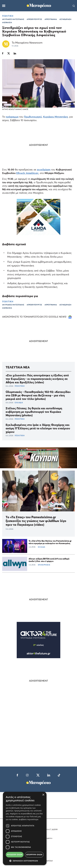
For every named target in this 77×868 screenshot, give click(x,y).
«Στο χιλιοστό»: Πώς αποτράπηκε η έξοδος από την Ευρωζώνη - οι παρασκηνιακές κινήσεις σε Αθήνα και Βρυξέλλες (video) (37, 379)
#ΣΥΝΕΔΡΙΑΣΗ (65, 19)
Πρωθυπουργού (33, 117)
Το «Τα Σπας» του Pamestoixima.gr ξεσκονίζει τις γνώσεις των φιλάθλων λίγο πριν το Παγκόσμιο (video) (36, 521)
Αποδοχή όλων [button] (15, 855)
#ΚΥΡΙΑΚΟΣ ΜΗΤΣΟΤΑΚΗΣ (13, 19)
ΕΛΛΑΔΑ (19, 402)
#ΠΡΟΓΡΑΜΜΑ (51, 19)
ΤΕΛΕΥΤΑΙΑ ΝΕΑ (18, 367)
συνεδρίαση (44, 170)
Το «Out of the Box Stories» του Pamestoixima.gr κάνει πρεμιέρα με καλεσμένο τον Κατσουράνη (50, 542)
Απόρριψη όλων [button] (34, 855)
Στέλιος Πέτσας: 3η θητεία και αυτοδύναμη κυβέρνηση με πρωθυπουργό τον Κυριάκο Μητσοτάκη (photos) (34, 412)
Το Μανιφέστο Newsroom (27, 43)
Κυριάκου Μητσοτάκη (55, 117)
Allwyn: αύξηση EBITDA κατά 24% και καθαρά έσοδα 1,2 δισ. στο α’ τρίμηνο (49, 560)
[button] (25, 861)
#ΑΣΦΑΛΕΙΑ (7, 22)
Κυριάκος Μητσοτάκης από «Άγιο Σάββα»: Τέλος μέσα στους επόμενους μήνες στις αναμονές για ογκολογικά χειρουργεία (38, 274)
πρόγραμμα (12, 117)
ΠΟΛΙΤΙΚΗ (8, 16)
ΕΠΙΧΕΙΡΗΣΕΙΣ (44, 565)
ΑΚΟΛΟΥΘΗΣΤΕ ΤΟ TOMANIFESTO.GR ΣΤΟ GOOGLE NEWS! (37, 317)
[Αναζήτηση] (74, 6)
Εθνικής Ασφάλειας (27, 173)
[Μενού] (4, 6)
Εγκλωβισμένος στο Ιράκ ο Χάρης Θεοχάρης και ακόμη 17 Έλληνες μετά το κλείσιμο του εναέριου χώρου (38, 428)
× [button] (43, 795)
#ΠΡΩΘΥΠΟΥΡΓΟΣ (34, 19)
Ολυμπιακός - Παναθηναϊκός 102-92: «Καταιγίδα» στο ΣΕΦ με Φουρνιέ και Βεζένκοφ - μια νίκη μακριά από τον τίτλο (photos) (38, 395)
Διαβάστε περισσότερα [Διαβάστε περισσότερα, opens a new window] (29, 819)
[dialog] (25, 828)
